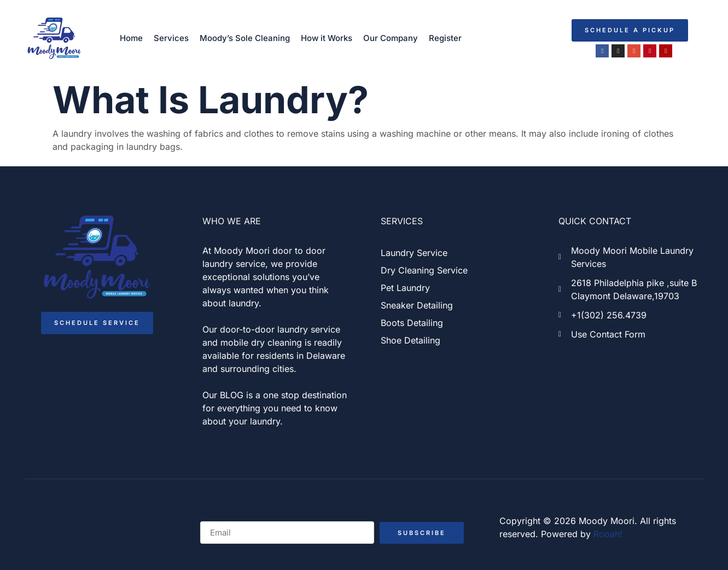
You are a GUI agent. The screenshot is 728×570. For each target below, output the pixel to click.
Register (445, 38)
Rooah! (608, 534)
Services (171, 38)
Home (131, 38)
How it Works (327, 38)
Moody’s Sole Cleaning (245, 38)
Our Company (391, 38)
